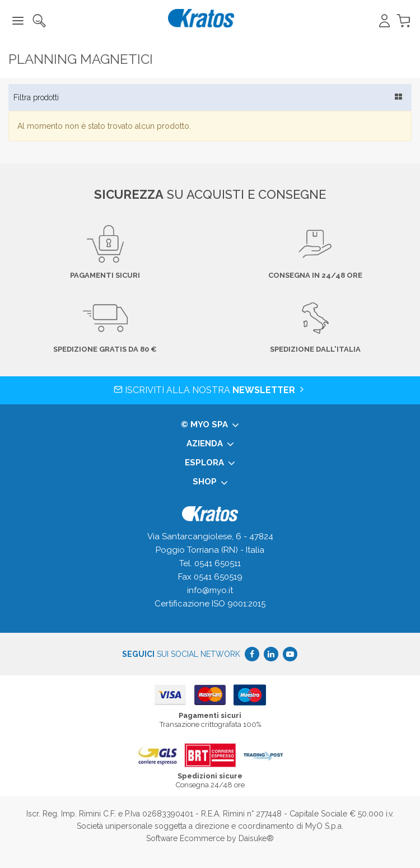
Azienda (210, 444)
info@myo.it (210, 590)
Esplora (210, 463)
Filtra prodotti (36, 97)
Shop (210, 482)
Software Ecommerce (185, 838)
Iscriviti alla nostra (210, 390)
